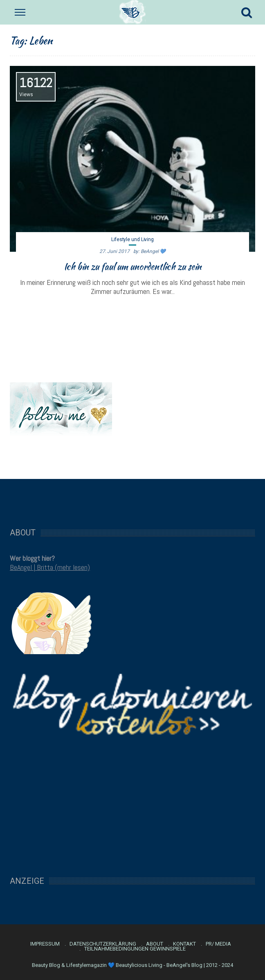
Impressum (45, 944)
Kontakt (184, 944)
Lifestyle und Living (132, 239)
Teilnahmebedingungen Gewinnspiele (135, 949)
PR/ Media (218, 944)
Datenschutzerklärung (103, 944)
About (155, 944)
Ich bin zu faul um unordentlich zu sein (133, 266)
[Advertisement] (132, 499)
